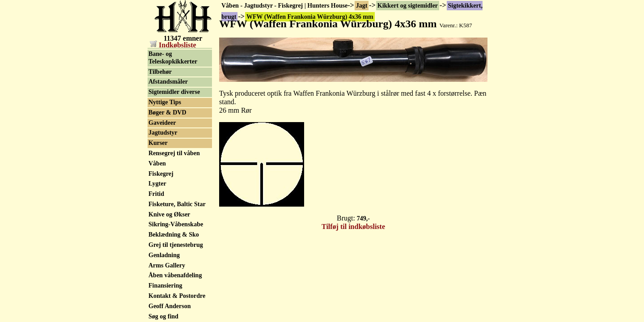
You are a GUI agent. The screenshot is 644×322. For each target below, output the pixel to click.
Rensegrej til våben (174, 189)
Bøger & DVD (167, 149)
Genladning (164, 291)
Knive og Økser (169, 251)
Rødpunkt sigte (169, 62)
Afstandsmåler (168, 118)
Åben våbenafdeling (175, 311)
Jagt (362, 6)
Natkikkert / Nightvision (165, 76)
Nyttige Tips (165, 138)
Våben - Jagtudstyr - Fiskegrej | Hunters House (284, 6)
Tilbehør (160, 108)
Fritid (156, 230)
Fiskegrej (161, 210)
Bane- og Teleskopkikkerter (173, 94)
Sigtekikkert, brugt (174, 52)
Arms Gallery (167, 302)
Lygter (157, 220)
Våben (157, 200)
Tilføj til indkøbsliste (353, 227)
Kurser (158, 179)
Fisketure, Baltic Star (177, 240)
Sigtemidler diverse (174, 128)
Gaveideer (162, 159)
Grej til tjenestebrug (176, 281)
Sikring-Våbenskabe (176, 261)
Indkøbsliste (173, 45)
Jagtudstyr (163, 169)
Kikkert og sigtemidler (408, 6)
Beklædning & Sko (174, 271)
